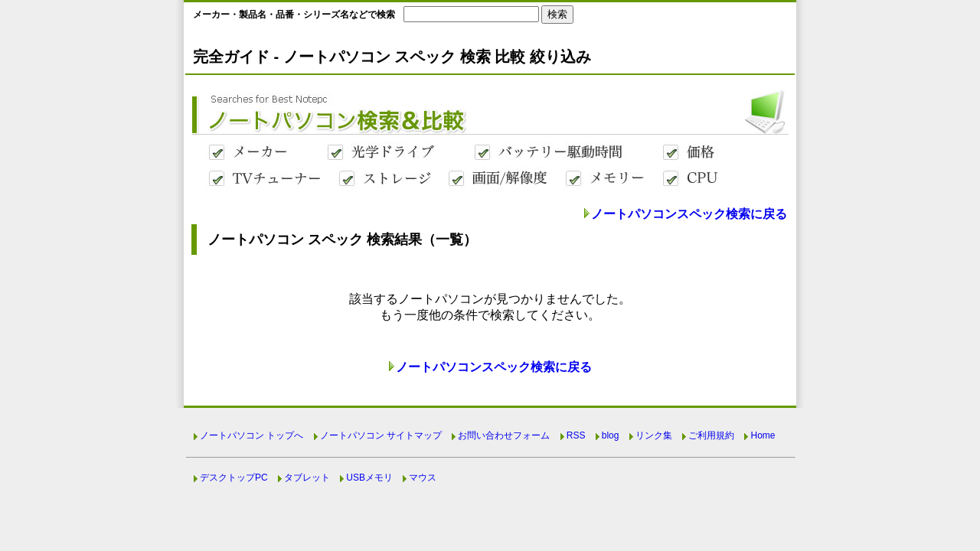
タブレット (307, 478)
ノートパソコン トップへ (252, 435)
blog (611, 435)
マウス (423, 478)
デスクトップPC (234, 478)
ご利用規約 (711, 435)
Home (763, 435)
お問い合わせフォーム (504, 435)
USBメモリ (369, 478)
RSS (576, 435)
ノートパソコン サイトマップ (381, 435)
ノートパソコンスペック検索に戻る (689, 214)
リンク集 (654, 435)
